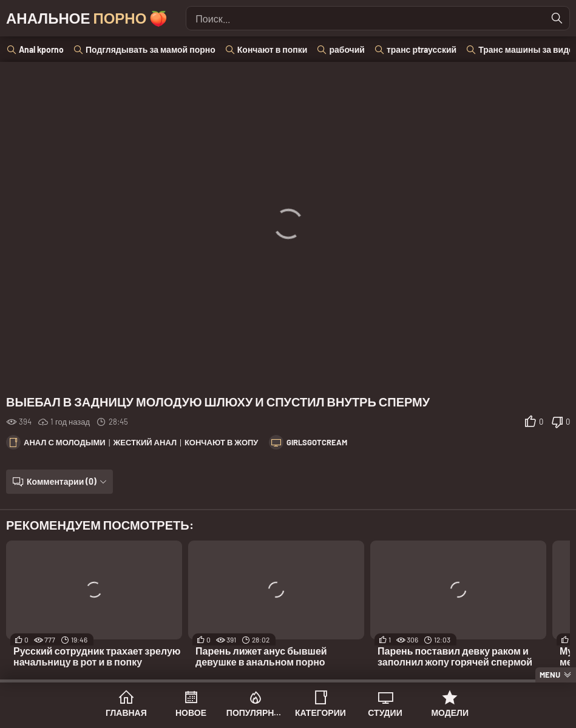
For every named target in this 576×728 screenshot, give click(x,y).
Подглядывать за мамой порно (151, 49)
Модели (450, 713)
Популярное (256, 713)
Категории (320, 713)
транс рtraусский (422, 49)
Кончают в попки (273, 49)
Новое (191, 713)
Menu (550, 675)
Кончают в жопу (222, 442)
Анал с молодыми (65, 442)
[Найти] (557, 18)
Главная (126, 713)
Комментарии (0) (62, 481)
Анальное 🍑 (87, 18)
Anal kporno (41, 49)
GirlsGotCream (317, 442)
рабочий (347, 49)
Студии (385, 713)
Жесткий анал (145, 442)
